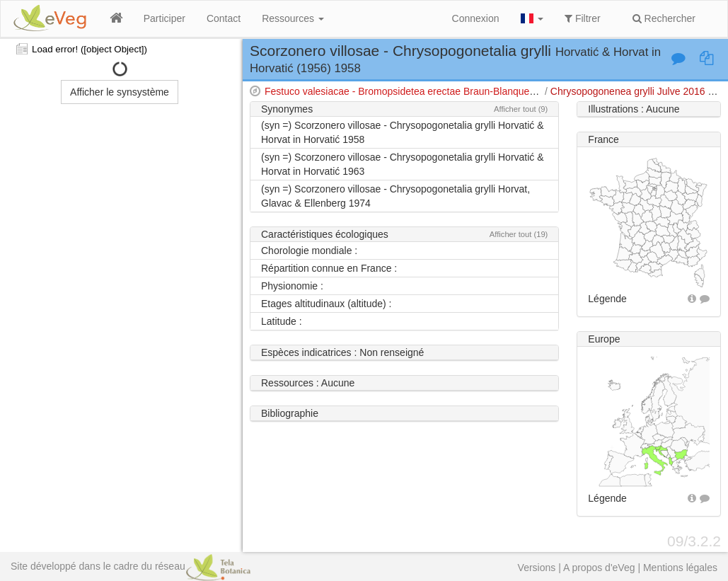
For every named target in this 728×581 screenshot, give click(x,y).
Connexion (476, 18)
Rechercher (664, 18)
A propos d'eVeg (599, 568)
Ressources (293, 18)
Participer (164, 18)
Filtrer (583, 18)
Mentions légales (680, 568)
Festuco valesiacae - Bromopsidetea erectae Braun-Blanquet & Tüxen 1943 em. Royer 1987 (467, 91)
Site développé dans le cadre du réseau (131, 566)
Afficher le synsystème (120, 92)
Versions (537, 568)
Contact (224, 18)
